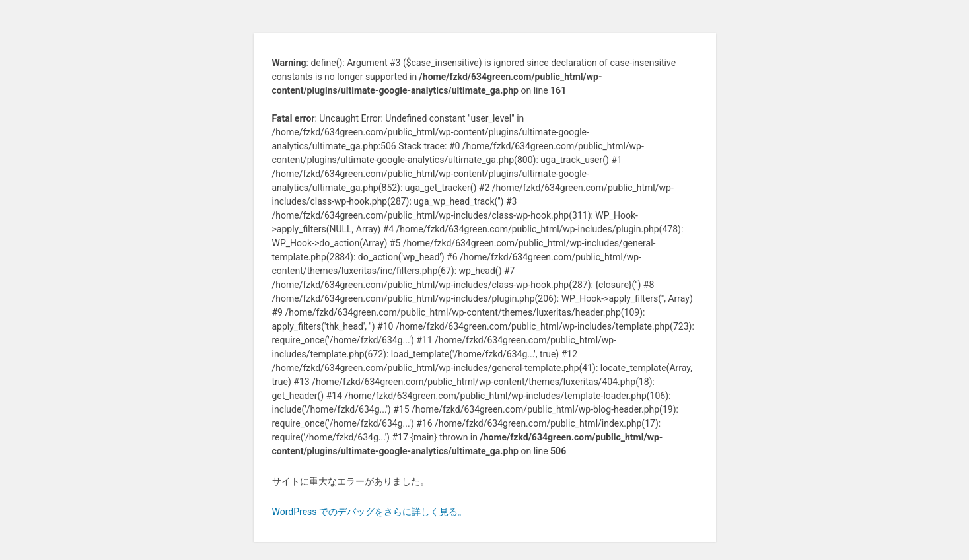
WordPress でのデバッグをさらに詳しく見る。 (370, 512)
